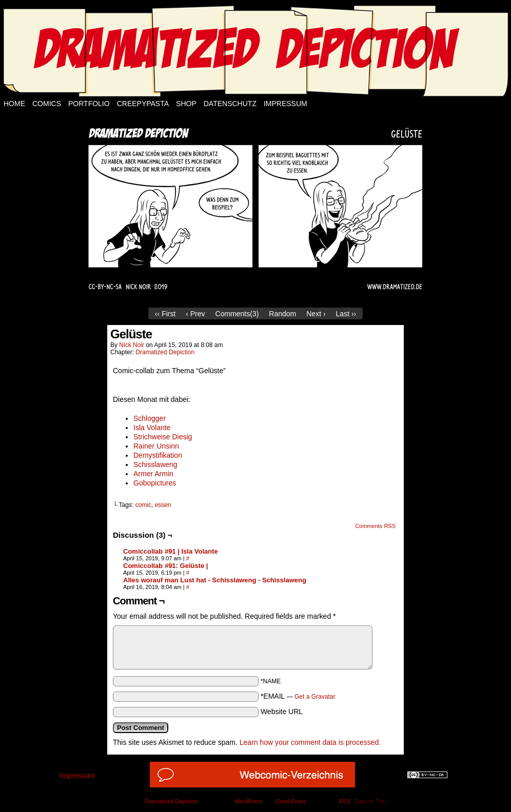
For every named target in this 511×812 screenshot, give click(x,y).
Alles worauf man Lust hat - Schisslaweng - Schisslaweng (215, 580)
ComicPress (291, 801)
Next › (316, 314)
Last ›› (346, 314)
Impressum (286, 104)
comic (143, 505)
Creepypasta (143, 104)
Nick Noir (132, 345)
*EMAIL (298, 696)
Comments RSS (375, 526)
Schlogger (150, 418)
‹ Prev (195, 314)
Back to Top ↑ (372, 801)
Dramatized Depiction (165, 352)
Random (282, 314)
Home (14, 104)
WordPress (248, 801)
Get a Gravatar (315, 697)
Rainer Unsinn (156, 446)
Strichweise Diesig (163, 437)
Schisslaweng (155, 464)
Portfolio (89, 104)
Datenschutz (230, 104)
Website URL (282, 712)
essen (163, 505)
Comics (47, 104)
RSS (345, 801)
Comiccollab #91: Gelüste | (165, 566)
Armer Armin (153, 474)
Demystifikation (158, 455)
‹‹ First (165, 314)
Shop (186, 104)
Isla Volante (152, 428)
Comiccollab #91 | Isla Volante (171, 551)
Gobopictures (155, 483)
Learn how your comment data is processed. (310, 742)
